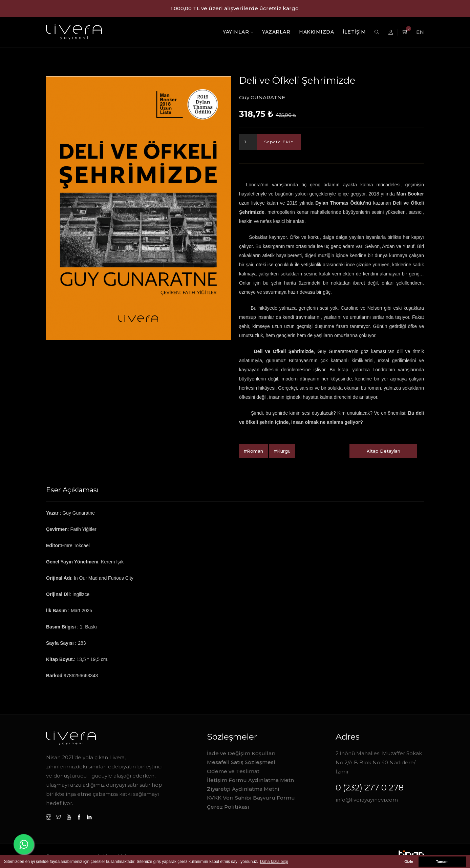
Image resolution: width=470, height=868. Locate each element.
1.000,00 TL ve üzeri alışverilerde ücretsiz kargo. (235, 8)
